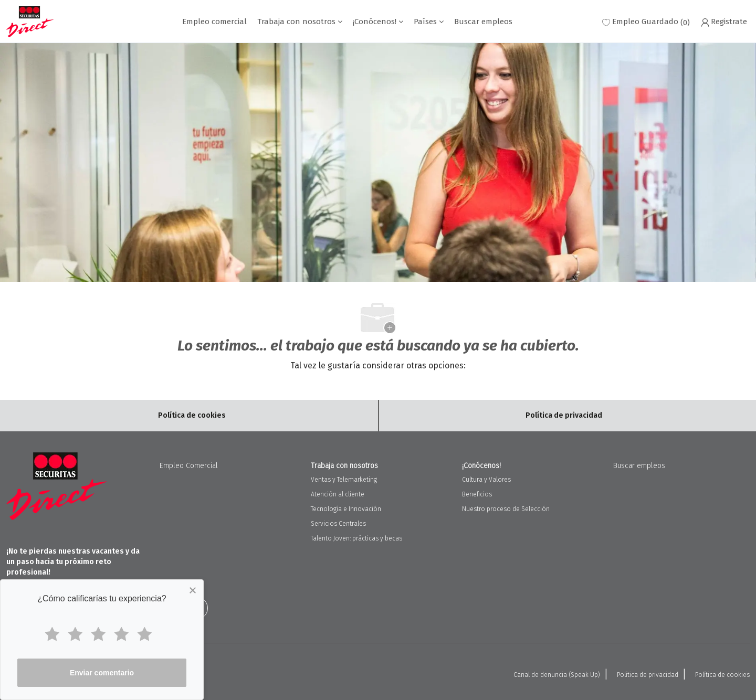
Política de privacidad (648, 675)
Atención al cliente (338, 494)
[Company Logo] (30, 22)
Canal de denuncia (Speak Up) (557, 675)
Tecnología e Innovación (346, 509)
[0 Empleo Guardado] (646, 22)
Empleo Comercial (189, 466)
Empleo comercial (214, 22)
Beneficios (477, 494)
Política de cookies (722, 675)
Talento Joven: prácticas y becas (356, 538)
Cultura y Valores (486, 480)
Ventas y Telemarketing (344, 480)
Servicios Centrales (338, 524)
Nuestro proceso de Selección (506, 509)
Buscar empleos (483, 22)
